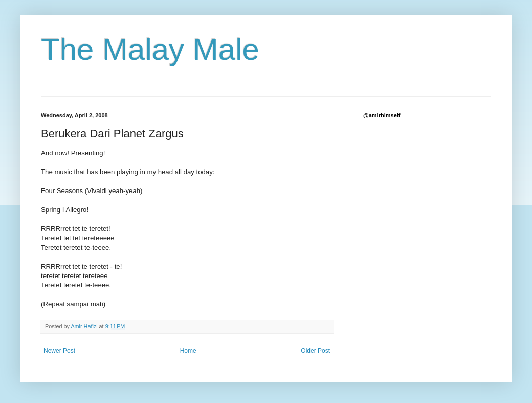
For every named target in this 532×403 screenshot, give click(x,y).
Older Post (315, 351)
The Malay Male (150, 49)
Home (188, 351)
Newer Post (59, 351)
